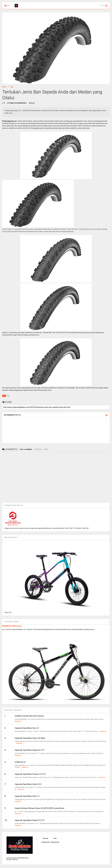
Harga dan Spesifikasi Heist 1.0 (27, 796)
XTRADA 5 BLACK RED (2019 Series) (29, 716)
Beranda (45, 838)
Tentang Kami (45, 842)
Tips (12, 87)
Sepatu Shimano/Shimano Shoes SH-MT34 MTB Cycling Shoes (39, 808)
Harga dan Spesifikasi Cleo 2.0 (27, 728)
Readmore (18, 721)
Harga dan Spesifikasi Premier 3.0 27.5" (30, 774)
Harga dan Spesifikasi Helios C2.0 (28, 784)
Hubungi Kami (55, 842)
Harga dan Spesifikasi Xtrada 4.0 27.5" (30, 750)
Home (4, 87)
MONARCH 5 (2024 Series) (12, 626)
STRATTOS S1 (20, 762)
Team (55, 838)
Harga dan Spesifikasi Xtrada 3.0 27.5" (30, 820)
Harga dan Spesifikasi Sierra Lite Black (30, 738)
